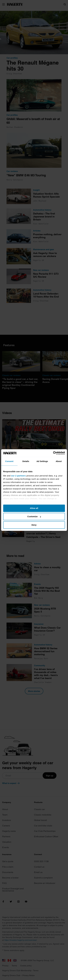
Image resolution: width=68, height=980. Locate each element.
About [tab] (59, 461)
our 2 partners (18, 476)
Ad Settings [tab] (42, 461)
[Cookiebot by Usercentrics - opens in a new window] (53, 453)
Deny (34, 525)
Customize (34, 516)
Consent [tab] (9, 461)
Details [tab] (26, 461)
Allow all (34, 508)
